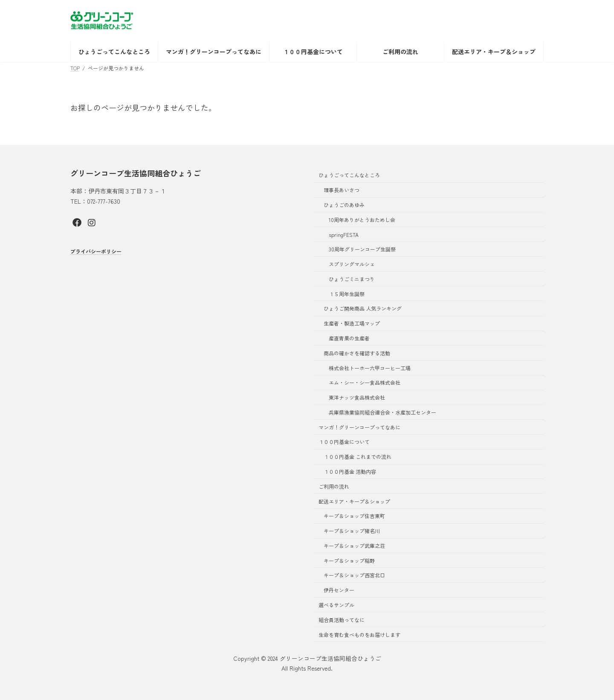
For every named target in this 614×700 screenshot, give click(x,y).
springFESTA (344, 234)
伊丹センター (339, 590)
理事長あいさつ (342, 190)
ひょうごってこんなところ (349, 175)
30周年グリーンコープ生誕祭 (362, 249)
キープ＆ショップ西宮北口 (354, 575)
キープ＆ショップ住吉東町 (354, 516)
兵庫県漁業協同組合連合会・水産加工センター (382, 412)
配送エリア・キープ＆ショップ (354, 501)
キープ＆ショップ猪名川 (352, 531)
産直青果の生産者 (349, 338)
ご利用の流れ (334, 486)
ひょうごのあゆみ (344, 205)
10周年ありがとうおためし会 (362, 220)
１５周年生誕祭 (347, 294)
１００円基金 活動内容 (350, 471)
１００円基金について (344, 442)
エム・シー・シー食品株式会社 (365, 382)
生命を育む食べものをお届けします (359, 635)
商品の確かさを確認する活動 (357, 353)
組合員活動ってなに (342, 620)
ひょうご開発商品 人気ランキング (363, 308)
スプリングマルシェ (352, 264)
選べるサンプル (336, 605)
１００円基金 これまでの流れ (358, 457)
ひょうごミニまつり (352, 279)
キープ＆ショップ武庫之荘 (354, 546)
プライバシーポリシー (96, 251)
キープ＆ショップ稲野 (349, 560)
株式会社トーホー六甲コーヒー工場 (370, 368)
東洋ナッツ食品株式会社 (357, 397)
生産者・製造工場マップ (352, 323)
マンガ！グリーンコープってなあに (359, 427)
